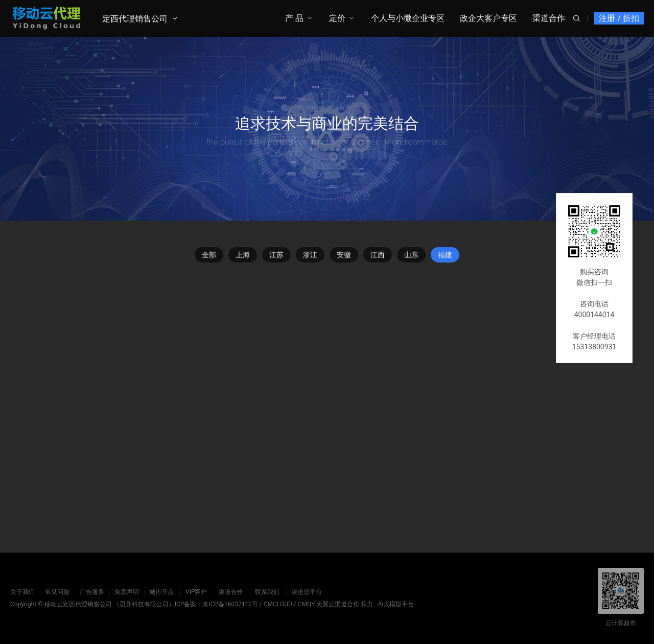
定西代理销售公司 (135, 19)
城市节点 (161, 592)
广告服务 (92, 592)
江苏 (276, 256)
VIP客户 (196, 592)
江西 (378, 256)
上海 (243, 256)
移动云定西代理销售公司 (78, 604)
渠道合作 (549, 18)
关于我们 (22, 592)
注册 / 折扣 (619, 18)
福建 (445, 256)
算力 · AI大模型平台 (387, 604)
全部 (209, 256)
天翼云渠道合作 (338, 604)
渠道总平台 (307, 592)
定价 (337, 18)
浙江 (310, 256)
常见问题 (57, 592)
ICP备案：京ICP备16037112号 (216, 604)
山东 (411, 256)
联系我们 (267, 592)
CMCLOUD (278, 604)
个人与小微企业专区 (408, 18)
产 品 (294, 18)
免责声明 (127, 592)
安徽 (344, 256)
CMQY (307, 604)
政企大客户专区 (488, 18)
